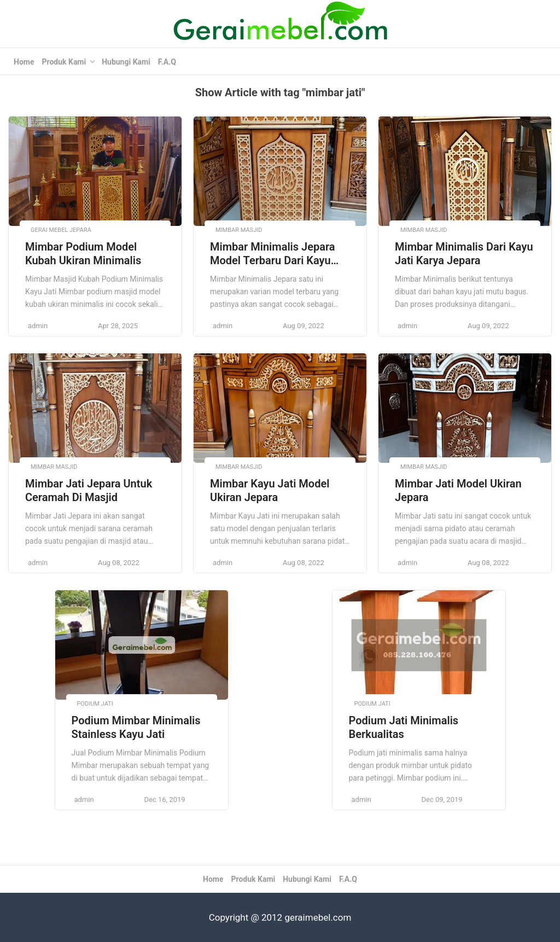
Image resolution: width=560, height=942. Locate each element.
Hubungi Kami (126, 62)
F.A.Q (167, 62)
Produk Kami (64, 62)
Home (24, 62)
